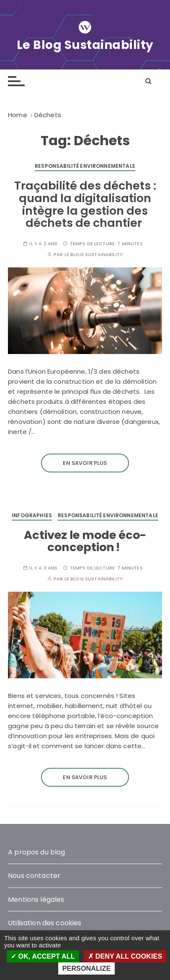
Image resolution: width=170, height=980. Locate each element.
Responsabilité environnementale (85, 166)
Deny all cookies (125, 956)
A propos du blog (36, 852)
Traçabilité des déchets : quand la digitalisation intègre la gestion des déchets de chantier (85, 204)
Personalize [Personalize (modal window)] (86, 968)
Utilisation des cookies (45, 923)
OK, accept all (43, 956)
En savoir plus (85, 463)
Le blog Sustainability (94, 255)
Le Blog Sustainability (85, 45)
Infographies (32, 515)
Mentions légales (36, 899)
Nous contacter (34, 876)
